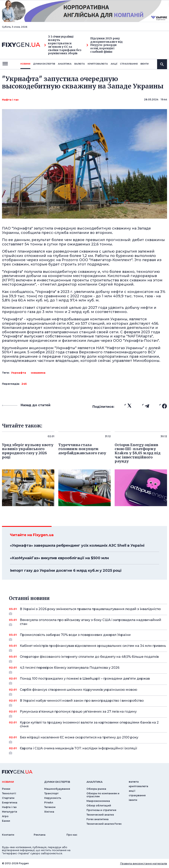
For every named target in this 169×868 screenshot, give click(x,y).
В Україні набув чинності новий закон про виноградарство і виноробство (88, 702)
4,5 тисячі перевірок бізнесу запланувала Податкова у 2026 (88, 669)
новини (25, 64)
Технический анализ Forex (104, 824)
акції (114, 64)
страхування (129, 64)
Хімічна (49, 812)
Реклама (40, 835)
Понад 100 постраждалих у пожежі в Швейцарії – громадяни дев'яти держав (88, 680)
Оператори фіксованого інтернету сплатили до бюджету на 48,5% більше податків (89, 658)
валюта (80, 64)
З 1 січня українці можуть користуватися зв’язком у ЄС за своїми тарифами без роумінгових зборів (63, 45)
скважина (38, 373)
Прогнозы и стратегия (101, 810)
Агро (5, 816)
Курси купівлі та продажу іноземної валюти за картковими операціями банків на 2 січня (89, 724)
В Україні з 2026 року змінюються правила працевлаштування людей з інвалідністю (90, 610)
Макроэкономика (98, 801)
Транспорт (51, 793)
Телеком (50, 807)
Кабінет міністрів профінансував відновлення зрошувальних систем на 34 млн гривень (93, 647)
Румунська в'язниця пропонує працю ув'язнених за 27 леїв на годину (88, 713)
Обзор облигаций (99, 806)
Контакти (8, 835)
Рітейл (49, 803)
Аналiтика (65, 64)
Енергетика (10, 803)
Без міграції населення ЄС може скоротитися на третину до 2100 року (88, 739)
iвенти (145, 64)
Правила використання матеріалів (144, 863)
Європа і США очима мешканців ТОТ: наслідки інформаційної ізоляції (88, 750)
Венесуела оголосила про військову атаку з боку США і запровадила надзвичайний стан (91, 622)
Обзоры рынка (96, 789)
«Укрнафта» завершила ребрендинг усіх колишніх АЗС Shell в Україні (77, 545)
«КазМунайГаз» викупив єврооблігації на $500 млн (59, 558)
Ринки (6, 789)
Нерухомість (53, 798)
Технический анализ (100, 815)
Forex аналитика (97, 819)
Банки (6, 821)
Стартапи (8, 798)
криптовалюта (98, 64)
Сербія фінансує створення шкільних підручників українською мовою (88, 691)
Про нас (72, 835)
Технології (9, 793)
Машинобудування (57, 789)
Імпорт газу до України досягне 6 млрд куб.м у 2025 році (66, 571)
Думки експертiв (44, 64)
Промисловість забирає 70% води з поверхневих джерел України (88, 636)
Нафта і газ (10, 100)
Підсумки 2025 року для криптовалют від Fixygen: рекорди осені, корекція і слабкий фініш (105, 45)
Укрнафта (19, 373)
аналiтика (95, 782)
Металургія (10, 812)
